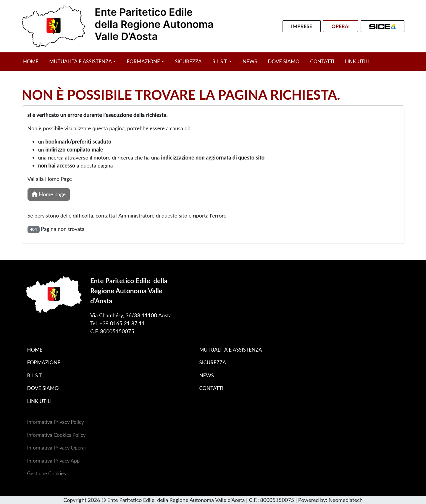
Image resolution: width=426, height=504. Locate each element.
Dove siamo (284, 61)
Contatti (322, 61)
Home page (49, 194)
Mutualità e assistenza (80, 61)
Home (31, 61)
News (250, 61)
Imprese (302, 26)
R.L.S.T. (220, 61)
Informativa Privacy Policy (56, 422)
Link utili (357, 61)
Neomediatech (345, 500)
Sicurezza (188, 61)
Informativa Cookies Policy (57, 435)
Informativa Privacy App (54, 461)
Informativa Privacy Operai (57, 448)
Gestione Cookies (47, 473)
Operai (341, 26)
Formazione (143, 61)
